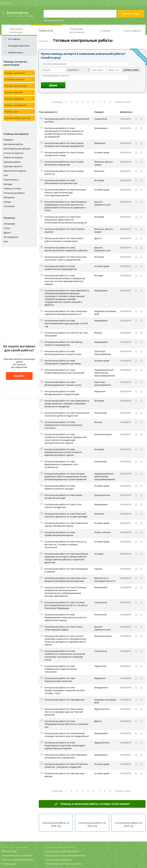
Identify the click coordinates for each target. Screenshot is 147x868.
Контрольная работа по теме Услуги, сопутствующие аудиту (64, 628)
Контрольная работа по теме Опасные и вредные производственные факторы (66, 579)
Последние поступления (77, 30)
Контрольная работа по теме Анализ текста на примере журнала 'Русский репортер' (64, 712)
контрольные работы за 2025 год (92, 824)
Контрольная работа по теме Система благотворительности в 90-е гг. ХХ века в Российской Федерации (66, 605)
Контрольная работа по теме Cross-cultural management (63, 506)
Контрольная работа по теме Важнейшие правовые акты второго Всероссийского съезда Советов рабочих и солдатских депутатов (66, 558)
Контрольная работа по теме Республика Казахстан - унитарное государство (66, 765)
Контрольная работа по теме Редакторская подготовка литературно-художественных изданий (65, 745)
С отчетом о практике (14, 79)
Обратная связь (9, 851)
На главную (14, 39)
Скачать (136, 119)
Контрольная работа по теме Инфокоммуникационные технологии (64, 371)
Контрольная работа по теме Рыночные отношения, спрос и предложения (66, 258)
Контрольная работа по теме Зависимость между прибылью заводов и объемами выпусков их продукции (67, 403)
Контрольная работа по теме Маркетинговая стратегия (60, 680)
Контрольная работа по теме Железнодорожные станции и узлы (63, 353)
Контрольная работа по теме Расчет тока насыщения (66, 334)
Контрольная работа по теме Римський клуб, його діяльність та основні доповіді (66, 515)
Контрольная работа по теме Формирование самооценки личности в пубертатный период (65, 617)
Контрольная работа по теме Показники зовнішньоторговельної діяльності (66, 313)
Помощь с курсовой (14, 92)
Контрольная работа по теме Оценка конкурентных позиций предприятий (64, 144)
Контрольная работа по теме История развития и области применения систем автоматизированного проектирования (66, 476)
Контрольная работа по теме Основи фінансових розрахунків (64, 163)
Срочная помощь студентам (17, 118)
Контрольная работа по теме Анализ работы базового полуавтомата (64, 240)
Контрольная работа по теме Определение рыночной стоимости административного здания (63, 452)
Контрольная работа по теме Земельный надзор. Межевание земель (66, 524)
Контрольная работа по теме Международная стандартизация (62, 393)
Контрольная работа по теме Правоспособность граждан (60, 487)
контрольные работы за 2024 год (128, 824)
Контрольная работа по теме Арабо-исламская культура (64, 496)
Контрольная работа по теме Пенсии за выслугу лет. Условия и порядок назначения (65, 544)
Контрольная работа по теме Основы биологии (64, 172)
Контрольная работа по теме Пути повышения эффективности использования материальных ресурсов (66, 220)
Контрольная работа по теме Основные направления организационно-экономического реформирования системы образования (65, 592)
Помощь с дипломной (15, 73)
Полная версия (9, 864)
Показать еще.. (123, 102)
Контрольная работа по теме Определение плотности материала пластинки (63, 425)
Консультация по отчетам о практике (64, 864)
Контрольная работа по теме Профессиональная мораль (60, 534)
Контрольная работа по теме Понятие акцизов (65, 230)
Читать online (141, 119)
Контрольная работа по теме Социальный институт (67, 120)
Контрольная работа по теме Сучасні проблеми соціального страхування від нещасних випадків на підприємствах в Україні (65, 640)
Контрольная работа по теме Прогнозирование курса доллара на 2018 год (66, 323)
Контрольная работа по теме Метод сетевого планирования (63, 343)
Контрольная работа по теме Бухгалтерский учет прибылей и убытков (66, 249)
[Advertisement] (19, 294)
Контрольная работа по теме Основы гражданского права (64, 154)
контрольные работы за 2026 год (56, 824)
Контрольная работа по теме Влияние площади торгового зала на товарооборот (67, 735)
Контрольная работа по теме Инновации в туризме (66, 570)
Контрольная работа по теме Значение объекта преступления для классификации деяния (65, 192)
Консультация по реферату (58, 860)
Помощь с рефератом (14, 99)
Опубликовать (16, 52)
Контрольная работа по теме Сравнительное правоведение (61, 268)
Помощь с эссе (11, 112)
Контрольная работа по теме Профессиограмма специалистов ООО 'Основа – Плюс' (65, 690)
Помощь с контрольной (15, 105)
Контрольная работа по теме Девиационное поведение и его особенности (61, 464)
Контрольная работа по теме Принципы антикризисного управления (66, 756)
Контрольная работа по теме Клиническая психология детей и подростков (67, 414)
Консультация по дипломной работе (63, 855)
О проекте (6, 3)
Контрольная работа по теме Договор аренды (64, 775)
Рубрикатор (46, 31)
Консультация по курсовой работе (62, 851)
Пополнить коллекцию (16, 30)
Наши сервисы (132, 31)
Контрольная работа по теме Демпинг (65, 700)
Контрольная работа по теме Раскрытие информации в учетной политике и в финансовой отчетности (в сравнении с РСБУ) (66, 206)
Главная (43, 41)
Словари (106, 31)
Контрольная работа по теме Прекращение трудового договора (63, 362)
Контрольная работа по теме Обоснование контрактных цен (61, 182)
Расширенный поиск (54, 20)
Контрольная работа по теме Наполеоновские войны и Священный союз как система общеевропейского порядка (65, 280)
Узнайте (19, 376)
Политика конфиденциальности (17, 860)
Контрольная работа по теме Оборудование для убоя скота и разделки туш (66, 724)
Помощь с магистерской (16, 86)
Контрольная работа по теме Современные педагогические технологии (61, 669)
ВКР (83, 855)
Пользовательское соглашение (17, 855)
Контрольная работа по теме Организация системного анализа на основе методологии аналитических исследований (64, 132)
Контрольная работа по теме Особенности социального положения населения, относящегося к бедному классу (65, 655)
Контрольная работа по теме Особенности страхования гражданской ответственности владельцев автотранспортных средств (66, 439)
